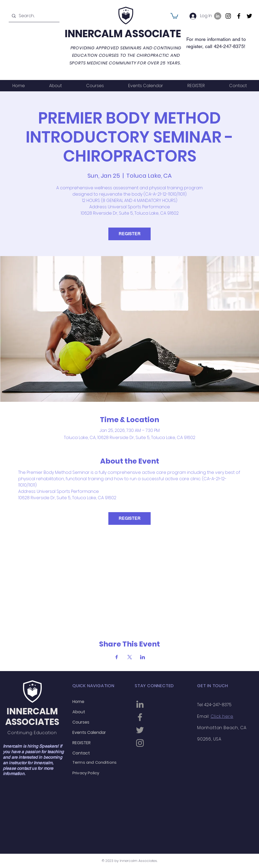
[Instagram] (228, 16)
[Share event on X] (130, 657)
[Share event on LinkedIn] (143, 657)
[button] (174, 16)
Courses (81, 722)
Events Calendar (89, 732)
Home (78, 702)
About (79, 712)
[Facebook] (239, 16)
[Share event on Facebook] (117, 657)
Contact (81, 753)
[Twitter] (249, 16)
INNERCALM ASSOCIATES (126, 34)
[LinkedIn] (218, 16)
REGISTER (130, 234)
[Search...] (34, 16)
